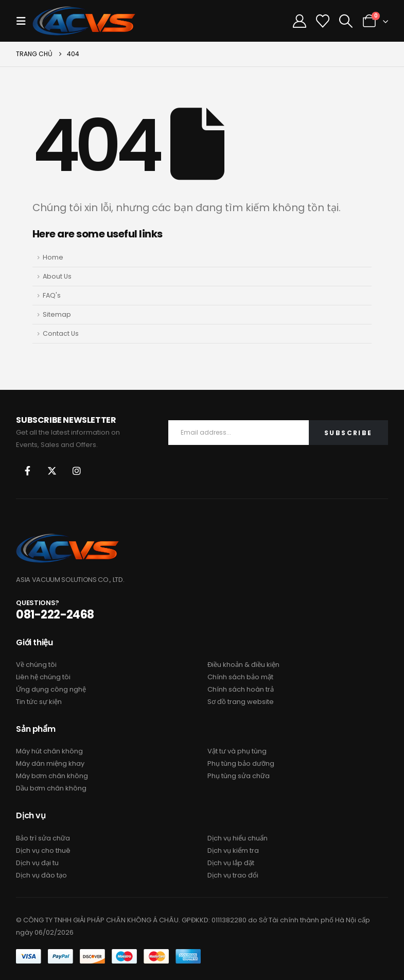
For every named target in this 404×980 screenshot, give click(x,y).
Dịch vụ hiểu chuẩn (238, 838)
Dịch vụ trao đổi (233, 875)
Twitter (52, 471)
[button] (24, 21)
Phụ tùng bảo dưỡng (241, 763)
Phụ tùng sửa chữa (239, 776)
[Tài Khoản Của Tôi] (300, 21)
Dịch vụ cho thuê (43, 850)
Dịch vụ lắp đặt (231, 863)
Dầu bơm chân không (51, 788)
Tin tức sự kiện (39, 702)
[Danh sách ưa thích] (323, 21)
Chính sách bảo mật (240, 677)
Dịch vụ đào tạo (41, 875)
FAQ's (52, 295)
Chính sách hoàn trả (241, 689)
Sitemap (57, 314)
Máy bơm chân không (52, 776)
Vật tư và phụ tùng (237, 751)
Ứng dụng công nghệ (51, 689)
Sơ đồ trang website (241, 702)
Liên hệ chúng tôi (43, 677)
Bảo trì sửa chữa (43, 838)
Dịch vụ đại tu (37, 863)
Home (53, 257)
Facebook (27, 471)
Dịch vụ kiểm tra (233, 850)
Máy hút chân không (49, 751)
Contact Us (61, 333)
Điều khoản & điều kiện (243, 665)
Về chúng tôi (36, 665)
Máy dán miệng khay (50, 763)
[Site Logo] (84, 21)
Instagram (77, 471)
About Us (57, 276)
